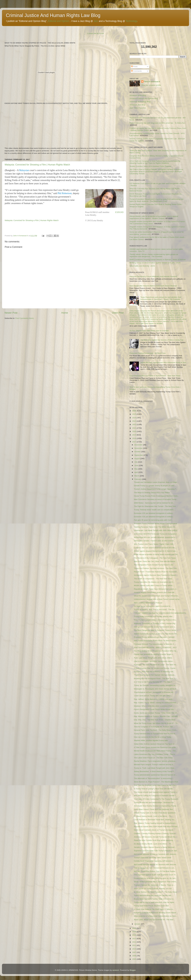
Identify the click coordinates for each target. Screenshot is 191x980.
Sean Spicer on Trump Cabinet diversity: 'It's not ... (154, 889)
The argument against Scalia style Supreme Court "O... (155, 875)
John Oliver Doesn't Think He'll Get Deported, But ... (154, 809)
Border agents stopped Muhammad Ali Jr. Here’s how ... (156, 551)
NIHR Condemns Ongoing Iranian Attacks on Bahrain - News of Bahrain (158, 260)
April (136, 472)
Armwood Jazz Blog (137, 105)
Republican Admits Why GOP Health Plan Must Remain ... (157, 827)
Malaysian (24, 170)
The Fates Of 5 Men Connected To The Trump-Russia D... (157, 799)
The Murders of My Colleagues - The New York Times (155, 558)
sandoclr (116, 970)
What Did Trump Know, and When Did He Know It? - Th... (156, 723)
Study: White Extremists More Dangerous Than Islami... (156, 882)
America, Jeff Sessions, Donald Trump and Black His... (155, 837)
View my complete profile (151, 85)
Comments (136, 71)
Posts (134, 67)
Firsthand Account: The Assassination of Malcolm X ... (155, 644)
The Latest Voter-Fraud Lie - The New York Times (153, 758)
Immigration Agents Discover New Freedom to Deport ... (156, 575)
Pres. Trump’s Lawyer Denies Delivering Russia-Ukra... (155, 620)
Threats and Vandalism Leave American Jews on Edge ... (156, 482)
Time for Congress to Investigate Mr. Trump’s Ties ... (154, 727)
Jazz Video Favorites (138, 108)
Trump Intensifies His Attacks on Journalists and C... (154, 582)
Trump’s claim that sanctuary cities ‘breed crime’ (153, 858)
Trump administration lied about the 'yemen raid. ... (154, 895)
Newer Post (11, 313)
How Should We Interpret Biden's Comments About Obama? (153, 286)
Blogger (133, 970)
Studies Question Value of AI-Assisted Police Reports (150, 166)
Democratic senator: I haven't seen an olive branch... (155, 541)
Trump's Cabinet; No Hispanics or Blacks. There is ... (155, 885)
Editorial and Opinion (59, 21)
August (137, 459)
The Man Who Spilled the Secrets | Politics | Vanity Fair (162, 340)
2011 (134, 945)
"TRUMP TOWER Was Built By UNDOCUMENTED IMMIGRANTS (160, 613)
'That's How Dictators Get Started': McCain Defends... (155, 675)
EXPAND (119, 212)
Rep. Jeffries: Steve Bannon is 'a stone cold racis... (154, 699)
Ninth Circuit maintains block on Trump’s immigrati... (154, 830)
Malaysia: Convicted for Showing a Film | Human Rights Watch (37, 165)
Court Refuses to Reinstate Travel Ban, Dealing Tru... (155, 820)
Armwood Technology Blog (140, 102)
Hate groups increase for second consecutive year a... (155, 627)
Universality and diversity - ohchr (142, 266)
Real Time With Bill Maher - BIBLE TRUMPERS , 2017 (155, 648)
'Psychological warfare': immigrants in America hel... (154, 692)
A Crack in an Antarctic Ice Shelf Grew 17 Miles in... (154, 909)
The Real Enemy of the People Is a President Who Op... (156, 651)
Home (65, 313)
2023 (134, 421)
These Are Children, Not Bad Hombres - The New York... (156, 568)
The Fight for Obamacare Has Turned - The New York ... (156, 506)
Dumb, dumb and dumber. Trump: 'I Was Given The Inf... (156, 713)
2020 (134, 431)
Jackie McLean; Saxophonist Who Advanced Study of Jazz (163, 362)
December (139, 445)
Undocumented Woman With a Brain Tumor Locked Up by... (157, 599)
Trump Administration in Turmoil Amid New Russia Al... (155, 734)
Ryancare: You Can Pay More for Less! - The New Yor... (156, 665)
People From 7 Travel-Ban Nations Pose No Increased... (156, 572)
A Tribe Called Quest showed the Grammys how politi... (156, 747)
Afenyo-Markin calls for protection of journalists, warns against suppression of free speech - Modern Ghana (154, 217)
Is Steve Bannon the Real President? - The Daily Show (155, 892)
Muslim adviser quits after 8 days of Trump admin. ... (154, 585)
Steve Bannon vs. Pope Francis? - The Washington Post (156, 782)
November (139, 448)
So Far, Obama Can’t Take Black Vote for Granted (149, 331)
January (138, 924)
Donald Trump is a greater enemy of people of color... (155, 486)
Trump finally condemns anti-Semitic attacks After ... (154, 616)
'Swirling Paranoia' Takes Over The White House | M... (155, 527)
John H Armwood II (152, 82)
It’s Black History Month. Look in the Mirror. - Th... (153, 816)
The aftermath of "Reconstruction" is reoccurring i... (154, 778)
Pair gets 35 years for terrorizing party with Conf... (153, 520)
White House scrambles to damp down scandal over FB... (156, 554)
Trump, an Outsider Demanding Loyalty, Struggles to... (155, 685)
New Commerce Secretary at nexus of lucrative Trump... (156, 499)
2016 (134, 928)
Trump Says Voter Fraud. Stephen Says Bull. (151, 906)
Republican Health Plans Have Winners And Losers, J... (156, 589)
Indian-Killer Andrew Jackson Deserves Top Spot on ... (155, 744)
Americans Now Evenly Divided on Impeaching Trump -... (156, 806)
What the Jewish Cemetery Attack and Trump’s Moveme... (157, 596)
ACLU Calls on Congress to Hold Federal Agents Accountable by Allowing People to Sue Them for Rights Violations (155, 162)
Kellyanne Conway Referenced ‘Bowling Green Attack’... (156, 913)
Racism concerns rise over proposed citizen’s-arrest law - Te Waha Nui (157, 123)
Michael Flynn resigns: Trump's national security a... (154, 765)
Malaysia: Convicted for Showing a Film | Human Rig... (155, 623)
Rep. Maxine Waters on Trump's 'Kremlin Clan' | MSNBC (156, 716)
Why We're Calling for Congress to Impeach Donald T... (156, 796)
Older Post (118, 313)
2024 (134, 418)
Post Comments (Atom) (25, 318)
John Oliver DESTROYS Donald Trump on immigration (155, 534)
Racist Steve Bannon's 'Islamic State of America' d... (154, 899)
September (139, 455)
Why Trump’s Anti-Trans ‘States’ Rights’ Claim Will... (154, 544)
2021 (134, 428)
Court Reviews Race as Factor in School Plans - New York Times (155, 376)
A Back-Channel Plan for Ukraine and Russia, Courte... (155, 668)
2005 (134, 959)
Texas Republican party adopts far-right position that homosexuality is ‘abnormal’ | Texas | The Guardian (161, 298)
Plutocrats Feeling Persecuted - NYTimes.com (148, 353)
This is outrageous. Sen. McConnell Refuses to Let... (155, 868)
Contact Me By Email (95, 33)
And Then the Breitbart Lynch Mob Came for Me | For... (155, 785)
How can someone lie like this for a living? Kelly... (153, 737)
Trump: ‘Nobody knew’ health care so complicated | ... (155, 510)
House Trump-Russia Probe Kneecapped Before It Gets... (156, 496)
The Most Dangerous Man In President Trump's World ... (156, 630)
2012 (134, 942)
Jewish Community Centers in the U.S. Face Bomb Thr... (156, 634)
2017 (134, 442)
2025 (134, 414)
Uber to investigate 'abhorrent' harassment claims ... (154, 661)
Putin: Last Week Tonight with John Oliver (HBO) (153, 658)
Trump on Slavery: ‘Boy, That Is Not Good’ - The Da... (155, 610)
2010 (134, 949)
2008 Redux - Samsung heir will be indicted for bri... (154, 503)
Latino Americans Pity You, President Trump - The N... (155, 754)
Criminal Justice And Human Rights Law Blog (53, 15)
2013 (134, 939)
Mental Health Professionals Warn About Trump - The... (156, 751)
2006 (134, 956)
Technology (131, 21)
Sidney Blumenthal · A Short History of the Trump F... (155, 771)
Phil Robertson (65, 193)
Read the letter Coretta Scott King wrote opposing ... (154, 840)
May (136, 469)
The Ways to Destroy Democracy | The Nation (152, 493)
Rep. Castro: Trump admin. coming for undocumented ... (156, 703)
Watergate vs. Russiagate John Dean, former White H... (156, 689)
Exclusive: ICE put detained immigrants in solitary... (154, 513)
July (136, 462)
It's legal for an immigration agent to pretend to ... (153, 606)
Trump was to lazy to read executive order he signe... (155, 902)
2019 (134, 435)
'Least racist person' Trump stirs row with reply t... (153, 696)
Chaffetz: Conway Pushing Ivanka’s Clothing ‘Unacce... (155, 833)
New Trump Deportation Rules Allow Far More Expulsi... (156, 641)
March (137, 476)
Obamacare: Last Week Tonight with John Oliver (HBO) (156, 530)
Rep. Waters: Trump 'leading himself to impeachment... (155, 823)
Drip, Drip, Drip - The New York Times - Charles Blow (155, 720)
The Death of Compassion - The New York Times (153, 579)
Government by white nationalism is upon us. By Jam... (155, 878)
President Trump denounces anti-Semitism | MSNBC (155, 637)
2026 (134, 411)
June (137, 465)
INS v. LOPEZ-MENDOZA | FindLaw (148, 603)
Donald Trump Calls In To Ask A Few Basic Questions (155, 813)
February (138, 479)
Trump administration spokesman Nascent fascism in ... (156, 775)
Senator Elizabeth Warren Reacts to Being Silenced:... (155, 847)
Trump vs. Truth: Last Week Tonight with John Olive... (155, 768)
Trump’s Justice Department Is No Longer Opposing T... (156, 489)
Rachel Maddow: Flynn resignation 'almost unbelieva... (155, 761)
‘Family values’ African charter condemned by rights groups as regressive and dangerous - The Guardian (154, 255)
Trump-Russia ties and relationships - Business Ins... (155, 802)
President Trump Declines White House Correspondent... (156, 524)
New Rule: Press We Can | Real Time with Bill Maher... (155, 561)
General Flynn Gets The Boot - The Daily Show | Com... (156, 730)
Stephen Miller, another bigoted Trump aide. (151, 740)
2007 (134, 952)
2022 (134, 424)
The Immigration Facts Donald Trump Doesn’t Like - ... (155, 565)
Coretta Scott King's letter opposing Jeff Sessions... (154, 861)
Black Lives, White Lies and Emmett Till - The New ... (155, 920)
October (138, 452)
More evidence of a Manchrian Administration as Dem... (156, 916)
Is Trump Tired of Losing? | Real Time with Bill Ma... (154, 789)
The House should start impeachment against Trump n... (156, 792)
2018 (134, 438)
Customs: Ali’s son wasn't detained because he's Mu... (155, 548)
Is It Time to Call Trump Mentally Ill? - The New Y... (154, 682)
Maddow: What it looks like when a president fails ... (154, 706)
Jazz (96, 21)
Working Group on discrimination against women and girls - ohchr (155, 263)
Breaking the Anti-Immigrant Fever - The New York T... (155, 679)
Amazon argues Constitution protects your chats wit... (155, 592)
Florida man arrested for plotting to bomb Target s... (154, 654)
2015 (134, 932)
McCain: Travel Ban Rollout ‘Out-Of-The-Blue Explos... (155, 871)
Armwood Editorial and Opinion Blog (144, 98)
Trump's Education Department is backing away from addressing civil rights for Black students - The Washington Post (156, 200)
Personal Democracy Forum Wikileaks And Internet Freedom (153, 276)
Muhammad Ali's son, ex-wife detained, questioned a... (155, 537)
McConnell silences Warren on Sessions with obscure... (156, 854)
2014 (134, 935)
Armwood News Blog (138, 95)
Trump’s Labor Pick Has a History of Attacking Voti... (154, 672)
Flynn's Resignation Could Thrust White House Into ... (155, 709)
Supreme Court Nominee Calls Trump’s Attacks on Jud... (156, 851)
